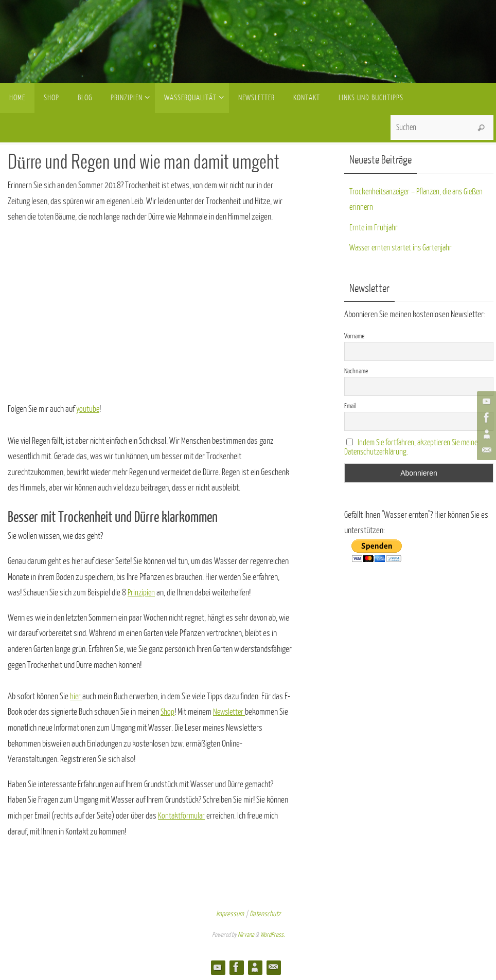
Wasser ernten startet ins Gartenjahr (404, 248)
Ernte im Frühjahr (374, 228)
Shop (168, 712)
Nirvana (246, 935)
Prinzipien (142, 593)
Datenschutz (265, 914)
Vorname (354, 336)
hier (76, 696)
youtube (88, 409)
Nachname (356, 371)
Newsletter (231, 712)
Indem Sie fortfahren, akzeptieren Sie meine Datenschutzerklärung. (415, 447)
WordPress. (272, 935)
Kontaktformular (182, 816)
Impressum (230, 914)
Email (350, 406)
